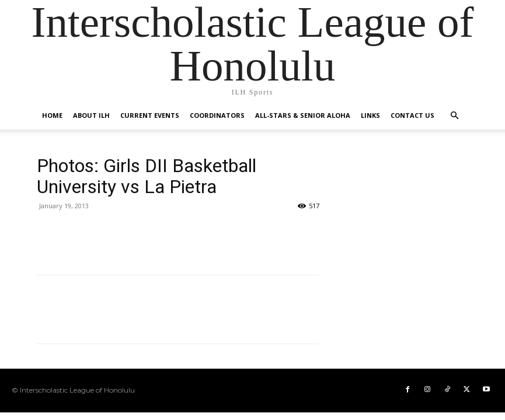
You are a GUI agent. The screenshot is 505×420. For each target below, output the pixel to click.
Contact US (412, 115)
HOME (52, 115)
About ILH (91, 115)
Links (370, 115)
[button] (455, 116)
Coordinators (217, 115)
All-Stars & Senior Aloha (303, 115)
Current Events (150, 115)
